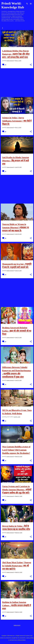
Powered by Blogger (17, 632)
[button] (31, 65)
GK (18, 28)
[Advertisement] (17, 83)
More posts (17, 625)
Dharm (11, 28)
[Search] (27, 4)
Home (3, 28)
